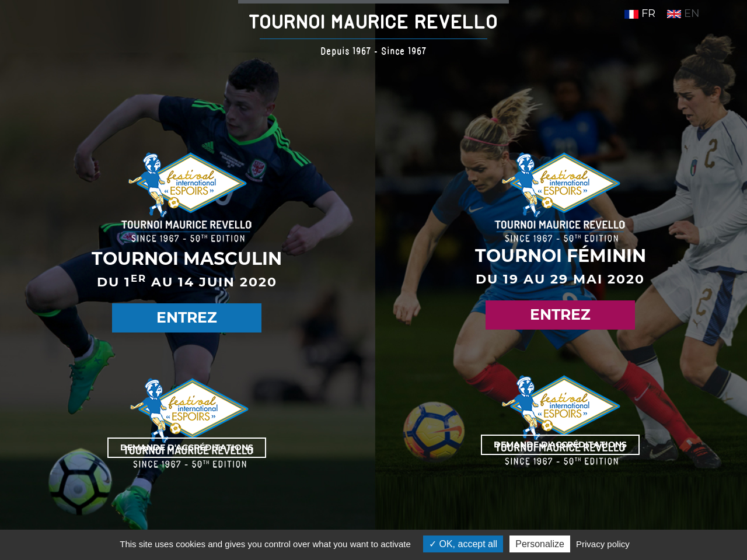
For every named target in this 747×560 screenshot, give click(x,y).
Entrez (187, 317)
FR (640, 13)
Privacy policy (603, 544)
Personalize (540, 544)
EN (683, 13)
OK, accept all (463, 544)
